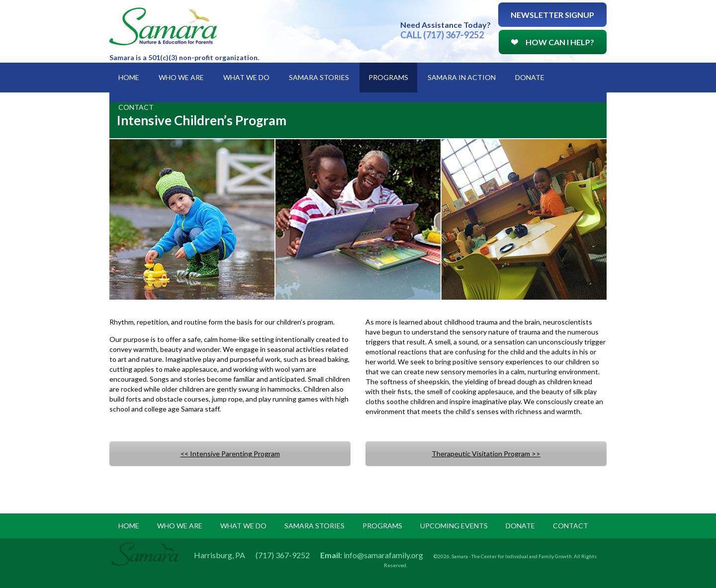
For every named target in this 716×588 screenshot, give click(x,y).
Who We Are (181, 77)
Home (129, 77)
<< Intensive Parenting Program (230, 454)
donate (520, 526)
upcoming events (454, 526)
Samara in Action (462, 77)
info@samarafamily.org (383, 555)
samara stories (314, 526)
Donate (530, 77)
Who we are (180, 526)
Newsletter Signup (552, 15)
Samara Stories (319, 77)
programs (382, 526)
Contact (136, 107)
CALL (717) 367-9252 (442, 35)
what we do (243, 526)
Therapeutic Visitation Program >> (486, 454)
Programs (388, 77)
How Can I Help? (553, 42)
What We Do (246, 77)
